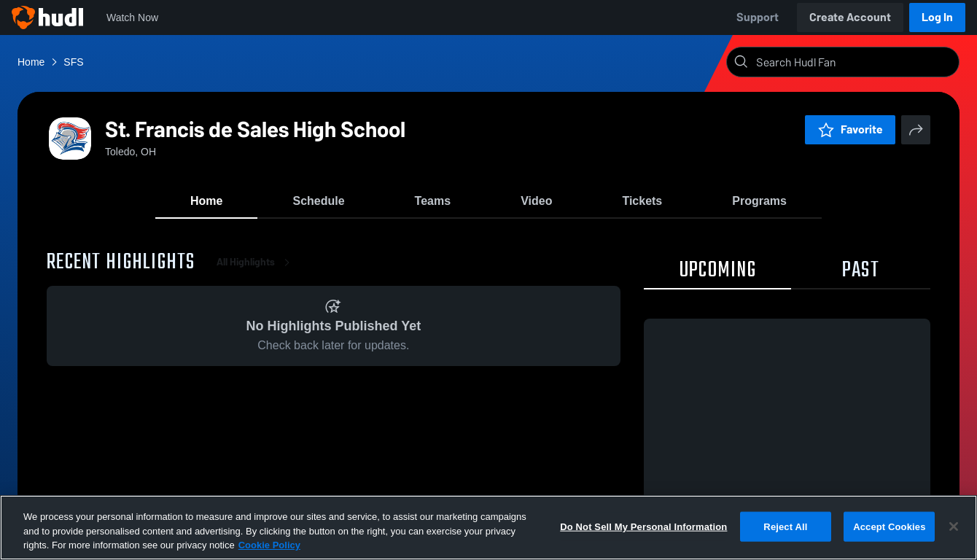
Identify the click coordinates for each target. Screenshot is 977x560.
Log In (937, 17)
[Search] (855, 62)
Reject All (785, 526)
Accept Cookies (889, 526)
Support (758, 17)
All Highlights (256, 262)
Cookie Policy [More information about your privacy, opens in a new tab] (269, 545)
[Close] (954, 526)
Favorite (850, 129)
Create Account (850, 17)
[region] (488, 528)
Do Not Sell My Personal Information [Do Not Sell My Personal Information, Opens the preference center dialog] (643, 526)
